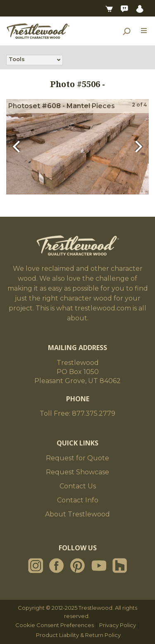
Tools (17, 60)
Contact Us (78, 486)
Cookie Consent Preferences (55, 625)
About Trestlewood (77, 514)
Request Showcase (77, 472)
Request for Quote (77, 458)
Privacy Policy (118, 625)
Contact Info (78, 500)
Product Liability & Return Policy (78, 635)
